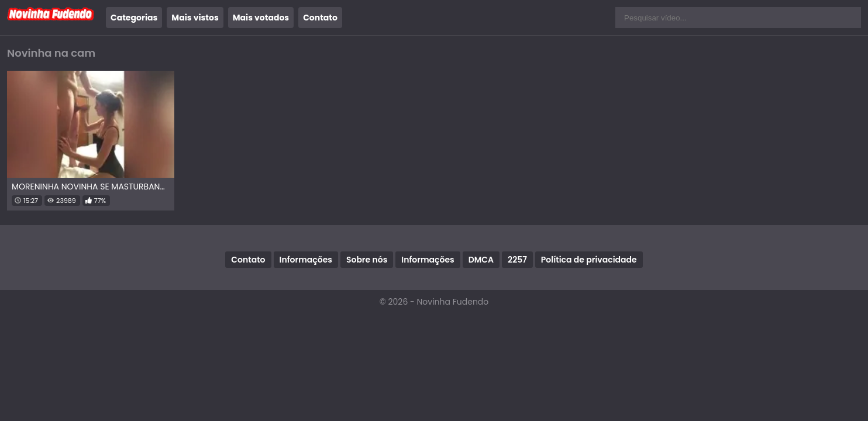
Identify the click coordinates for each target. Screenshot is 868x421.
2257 (517, 260)
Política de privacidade (589, 260)
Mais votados (261, 18)
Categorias (134, 18)
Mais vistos (195, 18)
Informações (306, 260)
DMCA (481, 260)
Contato (320, 18)
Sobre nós (367, 260)
